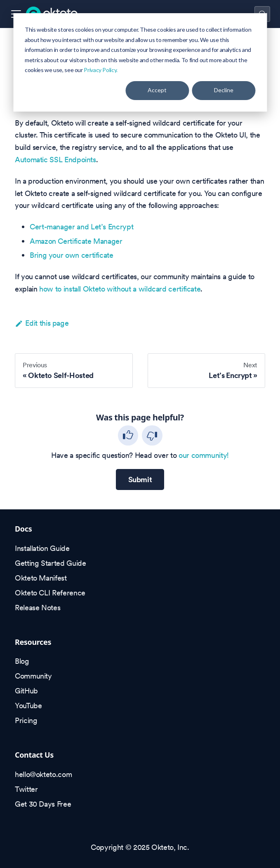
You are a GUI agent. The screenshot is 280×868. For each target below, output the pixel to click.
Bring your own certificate (72, 255)
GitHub (26, 691)
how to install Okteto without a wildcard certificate (120, 289)
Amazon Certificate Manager (76, 241)
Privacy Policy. (101, 70)
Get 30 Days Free (43, 804)
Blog (22, 661)
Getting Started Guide (50, 563)
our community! (204, 455)
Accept (157, 90)
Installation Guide (42, 548)
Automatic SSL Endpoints (55, 160)
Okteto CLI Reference (50, 593)
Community (33, 676)
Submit (140, 479)
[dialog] (140, 62)
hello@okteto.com (43, 774)
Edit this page (42, 323)
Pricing (26, 720)
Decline (224, 90)
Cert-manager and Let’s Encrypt (81, 227)
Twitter (26, 789)
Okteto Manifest (41, 578)
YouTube (28, 706)
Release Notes (38, 608)
